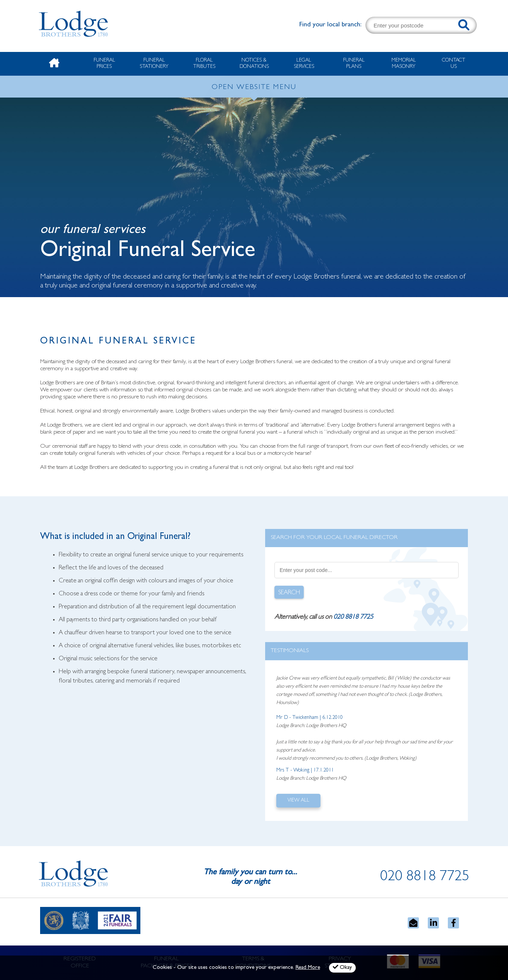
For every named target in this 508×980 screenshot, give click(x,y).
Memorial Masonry (404, 64)
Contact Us (454, 64)
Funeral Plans (354, 64)
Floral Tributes (204, 64)
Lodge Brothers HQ (326, 726)
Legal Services (304, 64)
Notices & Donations (254, 64)
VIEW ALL (298, 800)
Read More (308, 968)
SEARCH (289, 593)
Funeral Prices (104, 64)
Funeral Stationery (154, 64)
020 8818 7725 (353, 618)
